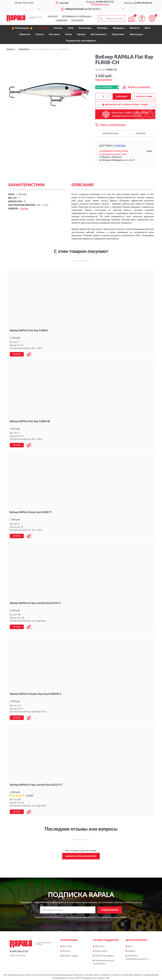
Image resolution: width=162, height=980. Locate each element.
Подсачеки (118, 34)
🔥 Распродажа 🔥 (22, 28)
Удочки (81, 34)
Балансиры (85, 28)
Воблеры (43, 28)
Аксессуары (136, 34)
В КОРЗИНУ (122, 97)
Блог (130, 945)
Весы (148, 28)
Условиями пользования (109, 916)
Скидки (131, 950)
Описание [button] (140, 134)
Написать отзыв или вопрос (81, 855)
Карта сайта (101, 950)
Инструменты (99, 34)
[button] (100, 4)
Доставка (67, 945)
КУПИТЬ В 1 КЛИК (144, 97)
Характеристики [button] (110, 134)
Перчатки (25, 34)
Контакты (77, 21)
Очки (71, 28)
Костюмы (54, 34)
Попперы (102, 28)
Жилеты (135, 28)
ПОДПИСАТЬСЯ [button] (110, 909)
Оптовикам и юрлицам (77, 17)
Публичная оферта (104, 955)
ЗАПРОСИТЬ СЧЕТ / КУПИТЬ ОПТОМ (125, 105)
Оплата (66, 950)
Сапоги (40, 34)
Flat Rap (24, 209)
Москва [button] (120, 146)
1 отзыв (29, 794)
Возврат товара (70, 955)
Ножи (69, 34)
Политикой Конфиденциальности (81, 916)
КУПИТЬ (17, 354)
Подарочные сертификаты (81, 41)
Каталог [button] (53, 17)
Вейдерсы (119, 28)
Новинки (62, 21)
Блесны (58, 28)
